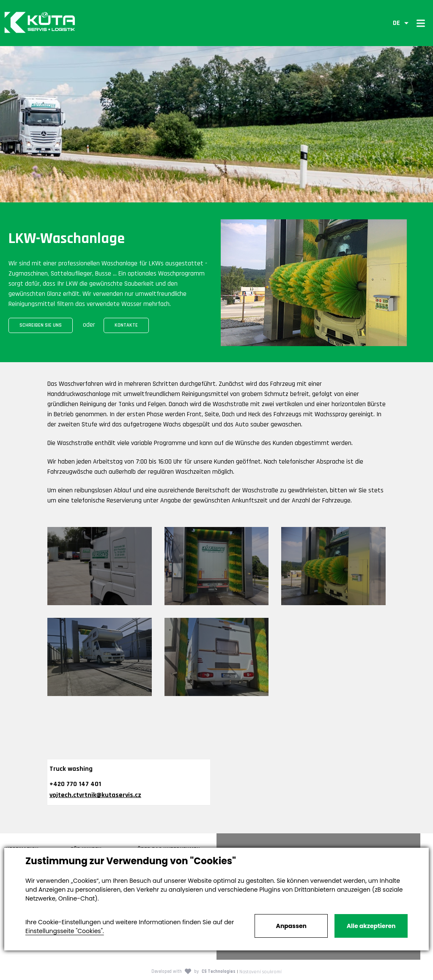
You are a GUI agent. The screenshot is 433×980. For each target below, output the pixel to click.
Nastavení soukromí (260, 972)
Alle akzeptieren (371, 926)
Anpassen (291, 926)
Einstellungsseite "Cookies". (65, 931)
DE (396, 23)
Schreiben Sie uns (41, 325)
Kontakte (126, 325)
